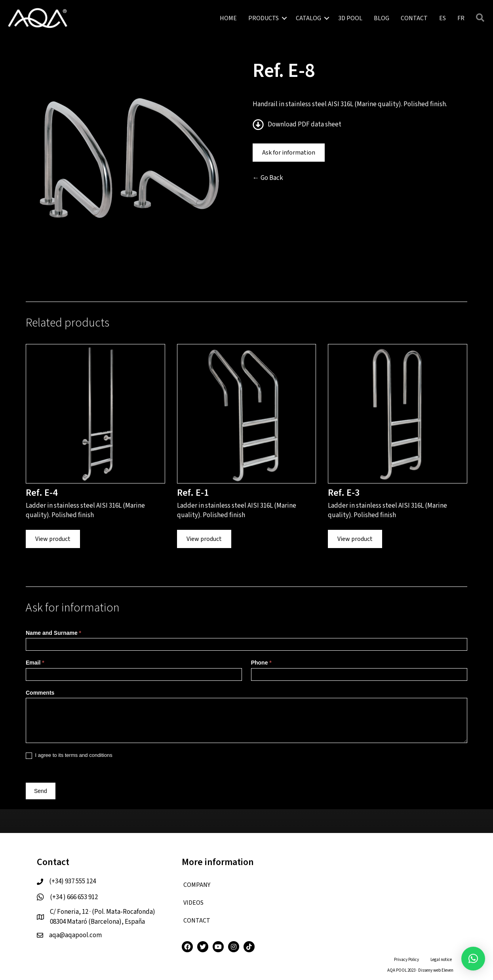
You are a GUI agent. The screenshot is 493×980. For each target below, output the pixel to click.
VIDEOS (193, 903)
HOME (228, 18)
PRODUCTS (264, 18)
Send (41, 791)
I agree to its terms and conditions (69, 756)
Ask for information (289, 153)
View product (53, 539)
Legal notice (441, 960)
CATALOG (308, 18)
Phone (261, 663)
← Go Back (268, 178)
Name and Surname (53, 633)
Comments (40, 693)
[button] (473, 959)
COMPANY (197, 885)
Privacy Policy (406, 960)
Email (35, 663)
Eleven (447, 970)
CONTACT (414, 18)
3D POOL (350, 18)
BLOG (382, 18)
